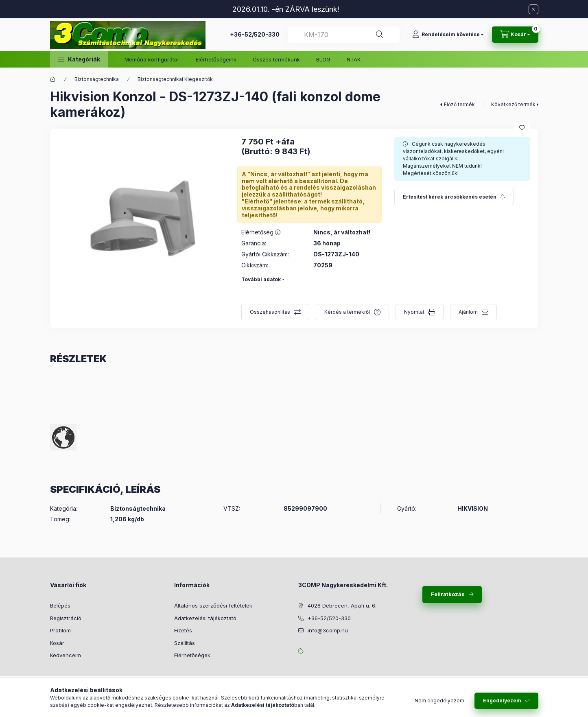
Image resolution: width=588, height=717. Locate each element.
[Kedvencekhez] (522, 128)
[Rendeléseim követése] (448, 35)
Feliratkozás (448, 594)
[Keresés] (380, 35)
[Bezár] (533, 9)
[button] (79, 59)
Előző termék (459, 104)
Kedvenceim (66, 655)
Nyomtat (414, 312)
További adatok (261, 279)
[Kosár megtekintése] (515, 35)
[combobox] (344, 35)
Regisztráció (66, 618)
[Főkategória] (53, 79)
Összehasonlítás (270, 312)
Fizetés (183, 630)
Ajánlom (468, 312)
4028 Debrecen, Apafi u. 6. (342, 606)
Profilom (60, 630)
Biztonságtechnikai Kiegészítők (175, 79)
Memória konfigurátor (152, 59)
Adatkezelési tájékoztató (205, 618)
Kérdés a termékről (347, 312)
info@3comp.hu (328, 630)
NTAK (354, 59)
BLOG (323, 59)
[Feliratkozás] (454, 197)
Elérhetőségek (192, 655)
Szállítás (185, 643)
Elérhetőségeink (216, 59)
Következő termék (513, 104)
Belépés (60, 606)
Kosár (57, 643)
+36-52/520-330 (255, 34)
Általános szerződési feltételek (213, 606)
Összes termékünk (276, 59)
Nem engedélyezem (439, 701)
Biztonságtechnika (97, 79)
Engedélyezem (502, 701)
